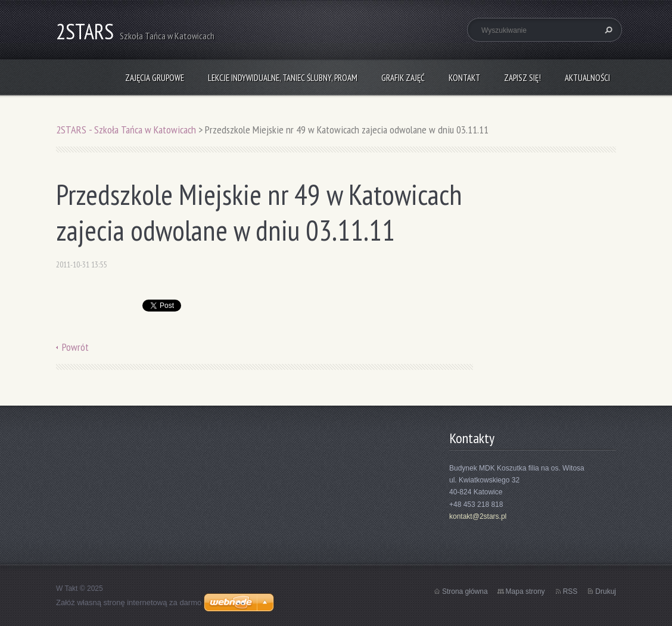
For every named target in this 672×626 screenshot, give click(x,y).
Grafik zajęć (403, 78)
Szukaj (607, 30)
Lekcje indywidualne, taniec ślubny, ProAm (283, 78)
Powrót (75, 347)
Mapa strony (525, 591)
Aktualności (587, 78)
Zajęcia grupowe (155, 78)
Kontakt (464, 78)
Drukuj (606, 591)
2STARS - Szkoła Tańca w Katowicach (126, 130)
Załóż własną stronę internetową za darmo (129, 602)
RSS (570, 591)
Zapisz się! (522, 78)
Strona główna (465, 591)
